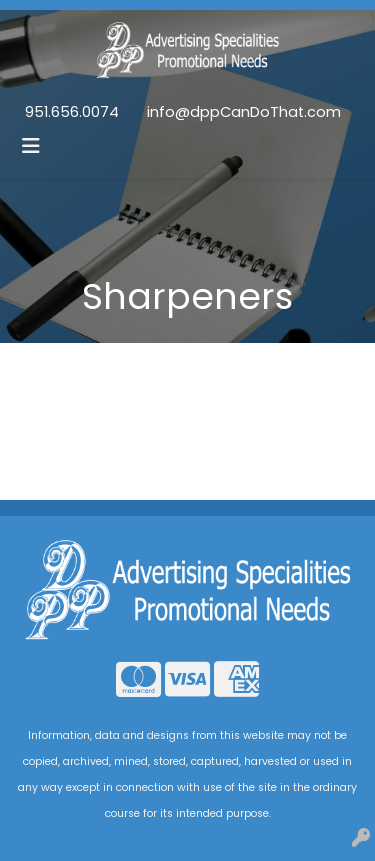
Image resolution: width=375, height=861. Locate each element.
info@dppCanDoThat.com (244, 112)
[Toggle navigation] (31, 146)
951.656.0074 (72, 112)
